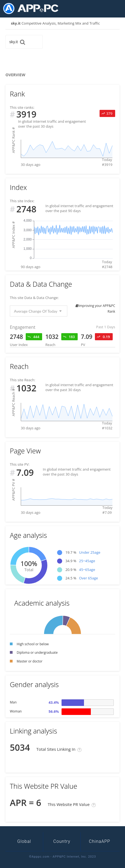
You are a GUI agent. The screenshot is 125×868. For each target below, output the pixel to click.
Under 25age (90, 552)
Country (62, 841)
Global (24, 841)
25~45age (87, 561)
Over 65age (88, 578)
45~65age (87, 570)
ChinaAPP (100, 841)
